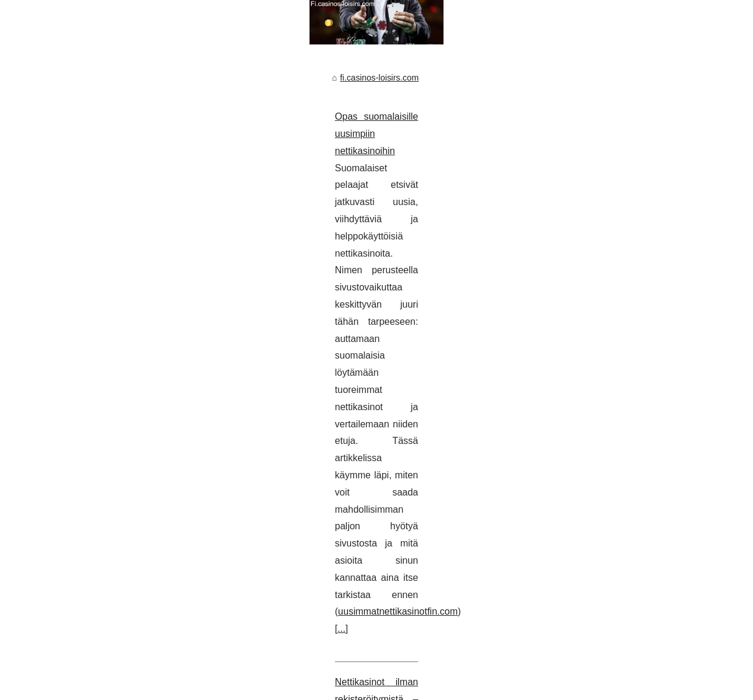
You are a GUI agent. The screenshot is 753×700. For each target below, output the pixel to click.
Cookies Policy (214, 674)
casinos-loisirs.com (53, 687)
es (151, 687)
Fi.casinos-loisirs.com (84, 674)
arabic (102, 687)
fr (163, 687)
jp (226, 687)
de (136, 687)
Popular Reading (154, 674)
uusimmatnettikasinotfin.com (295, 370)
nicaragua (251, 687)
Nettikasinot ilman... (607, 394)
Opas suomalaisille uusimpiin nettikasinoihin (119, 301)
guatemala (189, 687)
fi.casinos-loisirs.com (71, 262)
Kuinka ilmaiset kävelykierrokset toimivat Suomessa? (138, 544)
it (215, 687)
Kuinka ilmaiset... (602, 312)
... (367, 370)
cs (122, 687)
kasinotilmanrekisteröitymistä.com (475, 474)
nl (277, 687)
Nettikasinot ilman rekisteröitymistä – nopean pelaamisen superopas (170, 422)
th (290, 687)
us (304, 687)
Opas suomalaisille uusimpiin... (628, 367)
